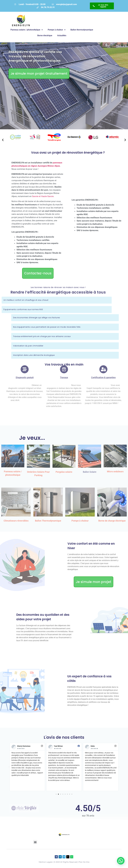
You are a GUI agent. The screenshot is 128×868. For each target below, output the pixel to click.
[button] (3, 140)
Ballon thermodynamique (82, 30)
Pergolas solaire (64, 472)
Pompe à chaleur (57, 30)
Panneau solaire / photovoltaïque (27, 30)
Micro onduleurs (115, 471)
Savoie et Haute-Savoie (43, 196)
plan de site (84, 862)
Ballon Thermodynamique (48, 521)
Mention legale (45, 862)
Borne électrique (45, 35)
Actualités (62, 35)
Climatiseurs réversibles (16, 521)
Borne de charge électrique (112, 521)
